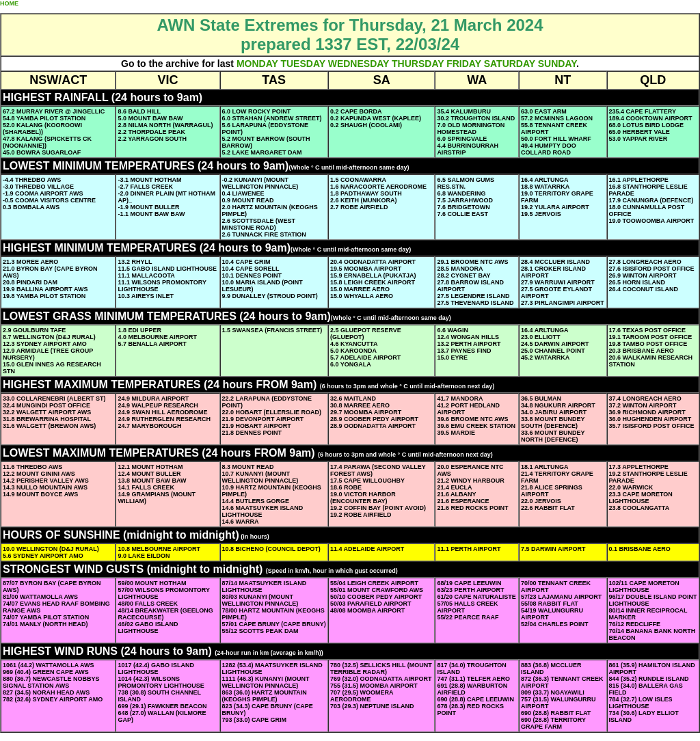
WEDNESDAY (359, 64)
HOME (9, 3)
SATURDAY (510, 64)
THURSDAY (418, 64)
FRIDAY (464, 64)
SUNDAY (557, 64)
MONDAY (257, 64)
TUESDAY (302, 64)
